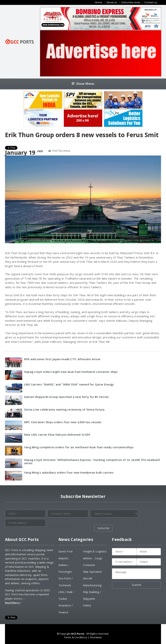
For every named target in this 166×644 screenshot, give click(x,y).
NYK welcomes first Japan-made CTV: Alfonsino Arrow (62, 359)
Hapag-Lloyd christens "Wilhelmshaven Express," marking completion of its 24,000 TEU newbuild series (92, 462)
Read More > (13, 603)
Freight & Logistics (95, 551)
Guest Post (66, 551)
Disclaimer (96, 637)
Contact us (151, 2)
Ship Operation (92, 572)
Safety (87, 605)
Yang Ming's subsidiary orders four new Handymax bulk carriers (69, 473)
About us (112, 2)
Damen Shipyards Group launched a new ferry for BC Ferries (66, 397)
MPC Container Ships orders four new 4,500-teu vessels (63, 422)
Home (99, 2)
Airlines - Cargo (93, 558)
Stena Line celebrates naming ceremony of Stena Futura (64, 410)
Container (89, 565)
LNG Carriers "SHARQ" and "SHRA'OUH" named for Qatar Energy (69, 384)
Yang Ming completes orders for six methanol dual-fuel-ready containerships (79, 447)
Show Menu (83, 84)
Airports (64, 558)
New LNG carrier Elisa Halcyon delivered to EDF (57, 435)
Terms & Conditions (76, 637)
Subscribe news (131, 2)
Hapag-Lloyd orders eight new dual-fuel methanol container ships (71, 372)
